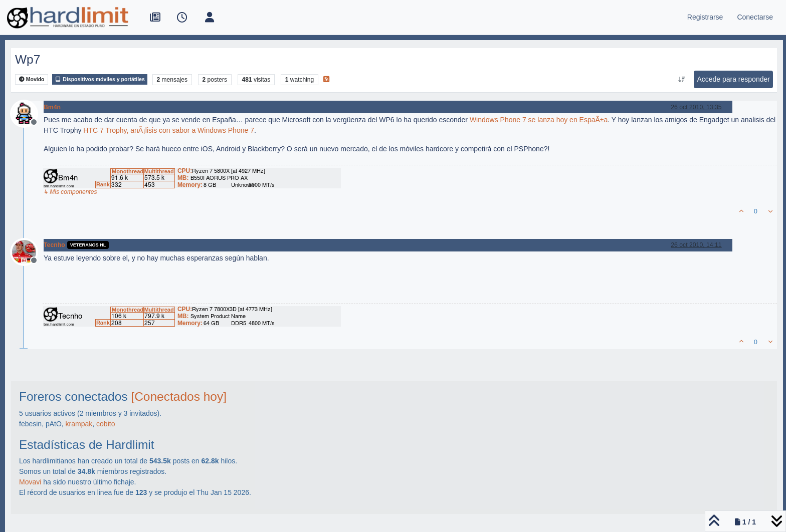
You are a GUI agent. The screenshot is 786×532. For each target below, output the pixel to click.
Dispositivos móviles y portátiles (100, 79)
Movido (32, 79)
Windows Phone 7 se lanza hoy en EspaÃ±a (539, 120)
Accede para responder (733, 79)
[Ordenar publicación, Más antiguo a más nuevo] (681, 80)
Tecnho (54, 245)
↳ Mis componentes (70, 192)
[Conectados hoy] (179, 396)
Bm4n (52, 107)
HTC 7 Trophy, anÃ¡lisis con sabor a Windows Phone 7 (169, 130)
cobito (106, 424)
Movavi (30, 482)
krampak (79, 424)
